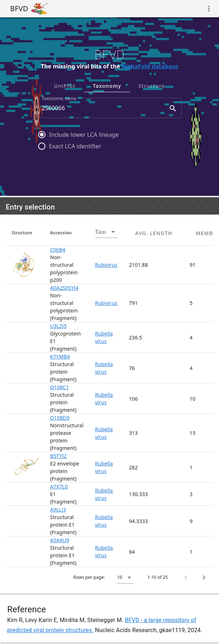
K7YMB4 (60, 357)
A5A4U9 (60, 540)
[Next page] (204, 577)
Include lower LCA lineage (84, 135)
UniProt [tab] (65, 86)
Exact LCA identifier (75, 146)
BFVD (19, 8)
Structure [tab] (152, 86)
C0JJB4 (58, 250)
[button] (125, 577)
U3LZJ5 (58, 326)
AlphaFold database (150, 66)
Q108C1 (59, 387)
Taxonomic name (59, 98)
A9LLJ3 (58, 510)
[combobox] (109, 108)
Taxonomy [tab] (107, 86)
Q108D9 (60, 418)
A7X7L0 (59, 487)
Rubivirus (106, 265)
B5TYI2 (58, 456)
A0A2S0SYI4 (64, 288)
